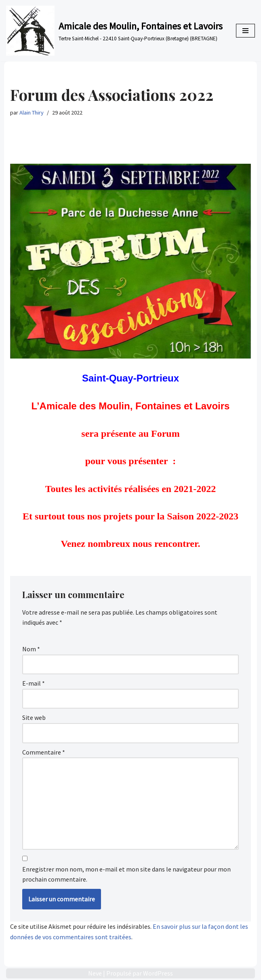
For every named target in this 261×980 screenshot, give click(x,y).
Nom (31, 649)
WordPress (158, 973)
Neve (95, 973)
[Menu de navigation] (245, 31)
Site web (34, 717)
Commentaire (44, 752)
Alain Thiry (32, 113)
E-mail (34, 683)
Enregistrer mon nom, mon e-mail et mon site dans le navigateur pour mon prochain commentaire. (126, 874)
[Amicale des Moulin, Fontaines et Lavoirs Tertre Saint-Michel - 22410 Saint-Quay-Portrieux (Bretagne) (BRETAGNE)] (114, 31)
